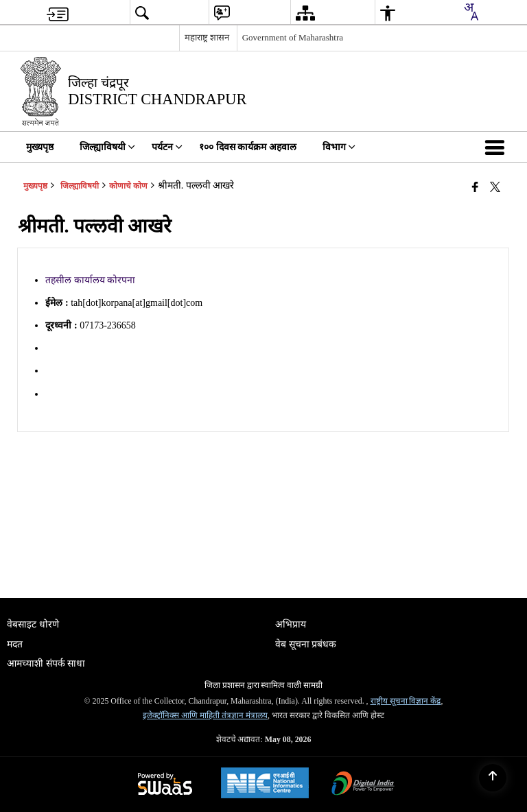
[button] (497, 147)
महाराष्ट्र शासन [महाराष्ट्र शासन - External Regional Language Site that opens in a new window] (207, 37)
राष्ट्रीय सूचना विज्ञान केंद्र (406, 701)
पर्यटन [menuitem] (167, 147)
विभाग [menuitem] (339, 147)
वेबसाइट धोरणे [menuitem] (33, 624)
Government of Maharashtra (293, 37)
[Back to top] (493, 778)
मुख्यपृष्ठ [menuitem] (40, 147)
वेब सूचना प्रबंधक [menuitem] (306, 644)
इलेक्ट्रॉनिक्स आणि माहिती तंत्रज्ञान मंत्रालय (205, 715)
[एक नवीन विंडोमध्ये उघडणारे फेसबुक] (475, 187)
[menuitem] (58, 13)
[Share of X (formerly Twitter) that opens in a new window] (495, 187)
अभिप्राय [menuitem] (291, 624)
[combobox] (471, 12)
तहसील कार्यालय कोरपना (90, 280)
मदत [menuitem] (15, 644)
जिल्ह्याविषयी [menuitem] (107, 147)
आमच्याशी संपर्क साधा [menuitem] (46, 664)
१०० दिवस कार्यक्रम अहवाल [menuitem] (248, 147)
